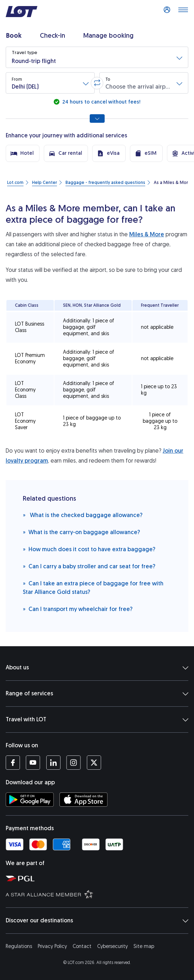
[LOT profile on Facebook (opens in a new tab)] (13, 763)
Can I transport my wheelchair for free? (78, 609)
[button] (97, 57)
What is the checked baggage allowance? (83, 515)
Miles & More (147, 234)
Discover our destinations (97, 921)
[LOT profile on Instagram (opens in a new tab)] (74, 763)
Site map (144, 946)
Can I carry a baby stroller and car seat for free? (89, 566)
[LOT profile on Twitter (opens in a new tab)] (94, 763)
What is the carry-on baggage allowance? (81, 532)
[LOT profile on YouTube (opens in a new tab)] (33, 763)
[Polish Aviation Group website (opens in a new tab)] (98, 878)
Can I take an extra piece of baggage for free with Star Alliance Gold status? (93, 587)
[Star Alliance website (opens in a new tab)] (98, 894)
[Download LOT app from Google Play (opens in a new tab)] (30, 800)
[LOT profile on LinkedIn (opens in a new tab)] (53, 763)
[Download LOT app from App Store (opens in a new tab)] (83, 800)
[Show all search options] (97, 118)
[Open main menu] (183, 12)
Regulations (19, 946)
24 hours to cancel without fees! (101, 102)
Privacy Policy (52, 946)
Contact (82, 946)
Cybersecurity (112, 946)
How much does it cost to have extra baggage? (89, 549)
